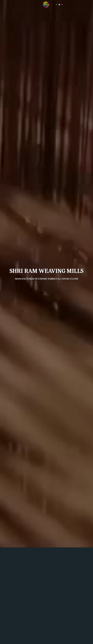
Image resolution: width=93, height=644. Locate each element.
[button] (56, 5)
